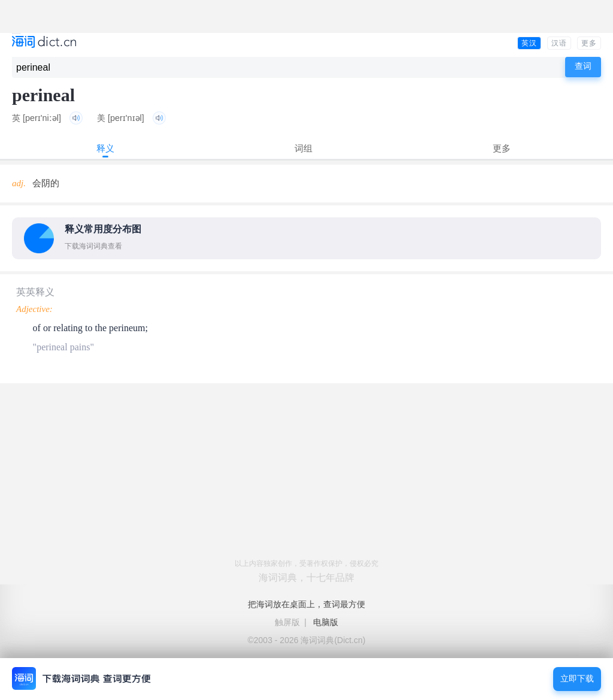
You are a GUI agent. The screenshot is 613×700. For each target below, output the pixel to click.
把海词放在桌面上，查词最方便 (306, 604)
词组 (304, 148)
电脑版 (326, 622)
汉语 (559, 43)
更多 (589, 43)
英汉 (529, 43)
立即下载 (577, 679)
